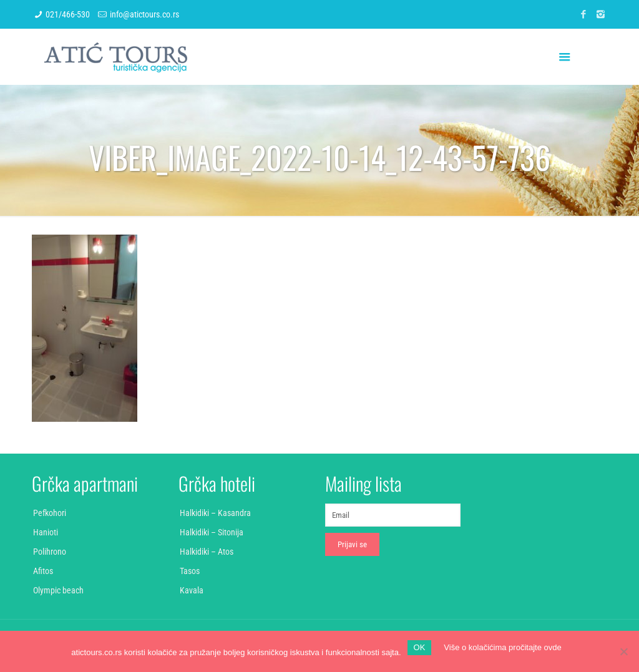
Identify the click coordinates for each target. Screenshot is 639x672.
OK (420, 647)
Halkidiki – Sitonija (212, 532)
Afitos (43, 571)
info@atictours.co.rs (144, 14)
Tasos (190, 571)
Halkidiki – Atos (207, 552)
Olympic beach (58, 590)
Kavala (192, 590)
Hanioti (46, 532)
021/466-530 (68, 14)
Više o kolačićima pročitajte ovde (502, 647)
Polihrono (50, 552)
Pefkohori (50, 513)
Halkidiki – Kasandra (215, 513)
